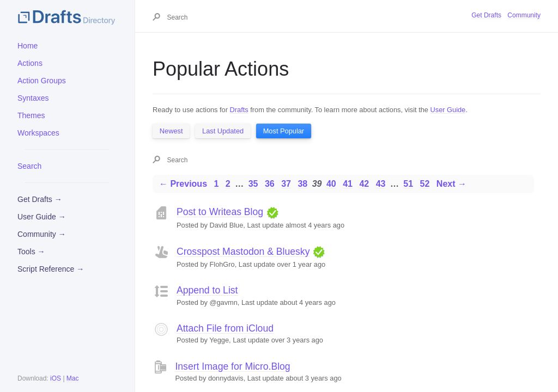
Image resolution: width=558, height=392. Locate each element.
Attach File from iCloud (225, 328)
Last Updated (223, 131)
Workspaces (38, 133)
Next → (451, 184)
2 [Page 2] (228, 184)
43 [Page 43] (381, 184)
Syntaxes (33, 98)
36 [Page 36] (270, 184)
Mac (73, 378)
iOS (56, 378)
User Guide (448, 110)
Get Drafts (486, 15)
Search (29, 166)
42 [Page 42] (364, 184)
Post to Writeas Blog (220, 212)
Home (28, 46)
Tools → (31, 252)
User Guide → (42, 217)
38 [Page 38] (302, 184)
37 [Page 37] (286, 184)
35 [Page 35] (253, 184)
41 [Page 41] (348, 184)
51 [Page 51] (408, 184)
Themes (31, 115)
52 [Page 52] (425, 184)
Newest (171, 131)
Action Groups (42, 81)
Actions (30, 63)
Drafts (239, 110)
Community (524, 15)
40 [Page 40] (331, 184)
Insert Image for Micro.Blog (232, 366)
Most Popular (284, 131)
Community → (42, 234)
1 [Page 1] (216, 184)
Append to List (207, 290)
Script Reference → (51, 269)
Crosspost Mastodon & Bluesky (243, 252)
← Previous (183, 184)
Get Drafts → (40, 199)
